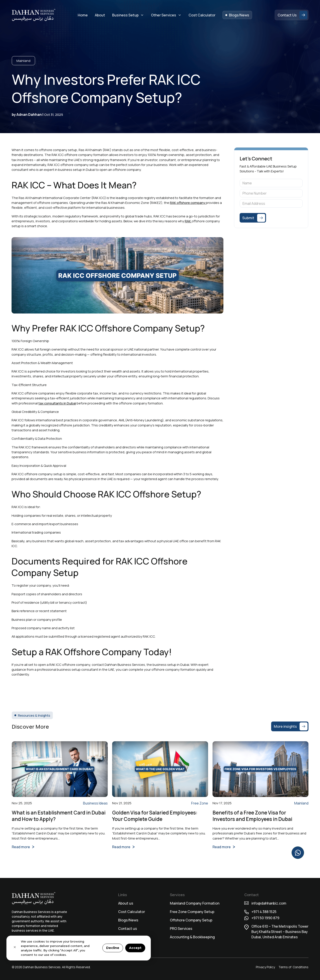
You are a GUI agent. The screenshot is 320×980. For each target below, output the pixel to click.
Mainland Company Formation (195, 903)
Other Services (164, 15)
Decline (113, 948)
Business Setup (125, 15)
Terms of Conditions (293, 967)
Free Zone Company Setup (192, 912)
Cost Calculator (132, 912)
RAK (188, 221)
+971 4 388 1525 (264, 912)
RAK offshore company (188, 203)
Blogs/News (128, 920)
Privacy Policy (265, 967)
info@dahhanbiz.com (269, 903)
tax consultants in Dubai (57, 403)
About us (126, 903)
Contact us (128, 929)
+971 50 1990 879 (265, 918)
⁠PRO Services (181, 929)
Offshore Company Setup (191, 920)
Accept (135, 948)
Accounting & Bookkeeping (192, 937)
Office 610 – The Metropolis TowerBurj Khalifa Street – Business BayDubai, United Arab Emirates (280, 932)
